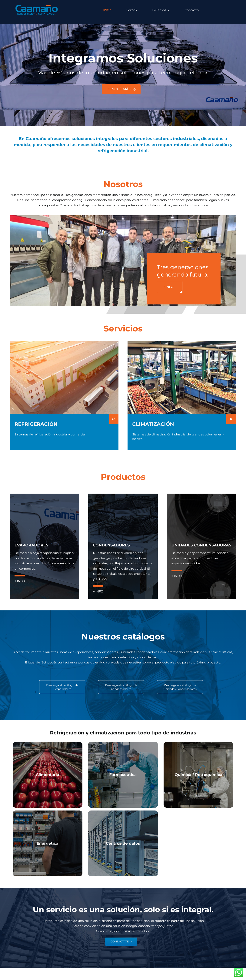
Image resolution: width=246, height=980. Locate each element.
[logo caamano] (37, 6)
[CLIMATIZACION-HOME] (182, 342)
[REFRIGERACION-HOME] (64, 342)
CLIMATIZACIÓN (153, 424)
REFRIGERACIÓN (36, 424)
